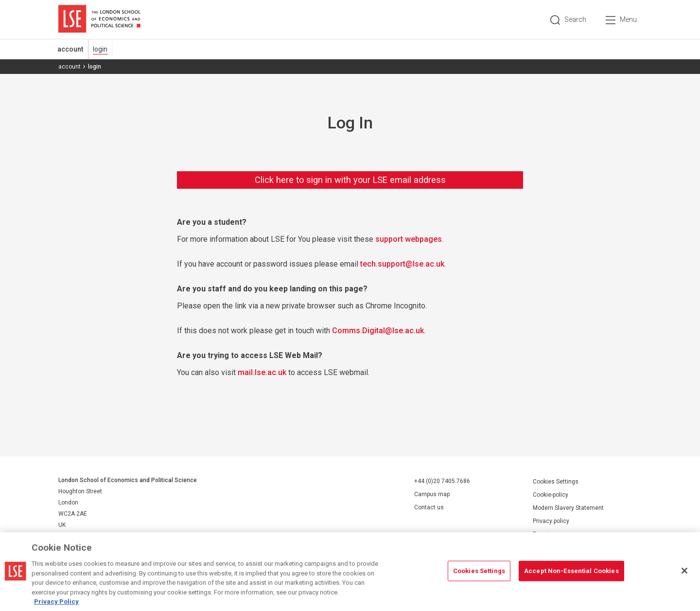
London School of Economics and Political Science (99, 19)
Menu (628, 19)
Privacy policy (551, 521)
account (70, 49)
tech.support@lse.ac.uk (402, 264)
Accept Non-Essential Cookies (571, 574)
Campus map (432, 494)
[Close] (684, 574)
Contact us (429, 507)
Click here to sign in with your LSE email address (350, 180)
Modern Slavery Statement (568, 508)
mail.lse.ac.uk (262, 372)
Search (575, 19)
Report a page (551, 534)
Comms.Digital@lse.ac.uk (378, 331)
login (100, 49)
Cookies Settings (556, 482)
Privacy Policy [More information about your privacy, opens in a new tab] (56, 604)
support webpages (409, 239)
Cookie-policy (551, 495)
